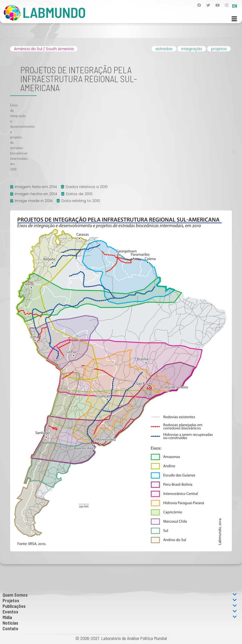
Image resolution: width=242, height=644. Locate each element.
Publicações (120, 606)
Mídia (120, 617)
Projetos (120, 600)
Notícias (10, 623)
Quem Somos (120, 595)
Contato (10, 628)
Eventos (120, 612)
